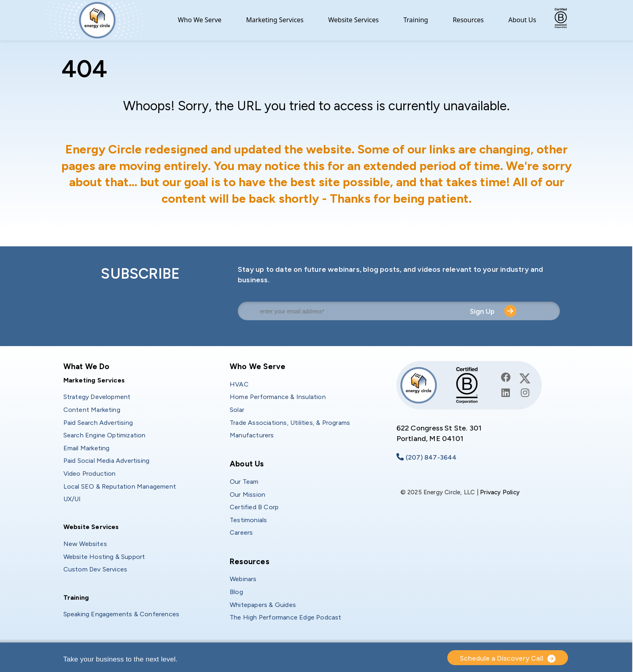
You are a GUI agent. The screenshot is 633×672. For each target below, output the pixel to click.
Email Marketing (87, 448)
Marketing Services (275, 20)
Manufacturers (252, 435)
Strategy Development (97, 397)
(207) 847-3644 (431, 457)
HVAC (239, 384)
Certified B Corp (254, 507)
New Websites (85, 544)
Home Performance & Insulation (278, 397)
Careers (241, 532)
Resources (468, 20)
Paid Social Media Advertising (107, 461)
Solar (237, 410)
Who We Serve (200, 20)
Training (416, 20)
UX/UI (72, 499)
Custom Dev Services (95, 569)
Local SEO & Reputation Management (120, 486)
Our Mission (247, 495)
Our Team (244, 482)
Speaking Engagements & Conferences (122, 614)
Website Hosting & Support (104, 557)
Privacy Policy (500, 492)
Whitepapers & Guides (263, 605)
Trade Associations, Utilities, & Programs (290, 423)
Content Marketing (92, 410)
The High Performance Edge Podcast (286, 617)
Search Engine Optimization (105, 435)
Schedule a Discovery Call (502, 658)
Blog (236, 592)
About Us (522, 20)
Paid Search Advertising (98, 423)
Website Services (353, 20)
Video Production (90, 474)
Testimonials (248, 520)
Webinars (243, 579)
